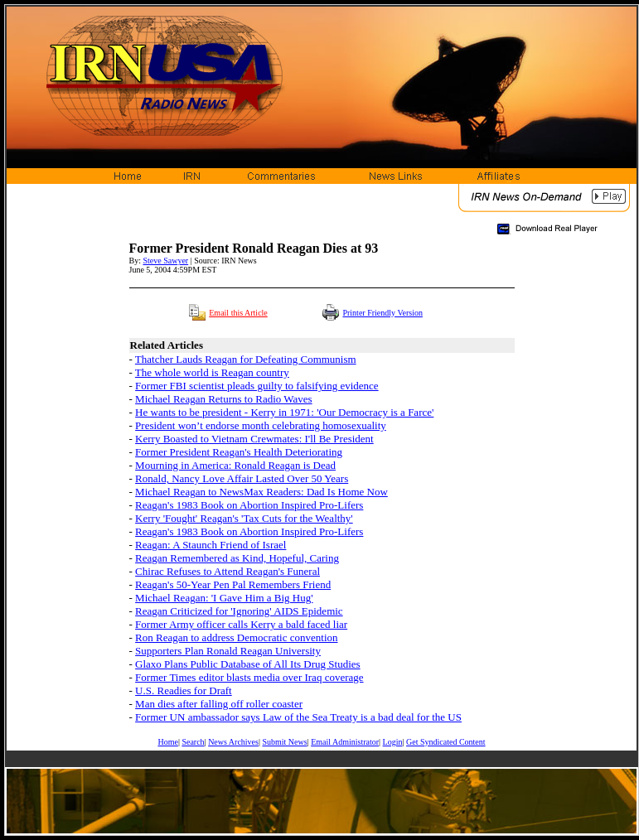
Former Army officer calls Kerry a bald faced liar (241, 624)
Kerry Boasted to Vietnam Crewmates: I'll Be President (254, 439)
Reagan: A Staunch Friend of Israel (211, 545)
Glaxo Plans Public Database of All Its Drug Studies (248, 664)
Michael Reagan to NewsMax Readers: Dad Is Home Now (261, 492)
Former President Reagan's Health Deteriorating (239, 452)
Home (167, 742)
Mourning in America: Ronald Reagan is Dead (235, 465)
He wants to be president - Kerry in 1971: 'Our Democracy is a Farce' (284, 412)
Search (193, 742)
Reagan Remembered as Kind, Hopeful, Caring (237, 558)
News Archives (233, 742)
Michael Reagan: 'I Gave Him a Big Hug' (224, 598)
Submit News (284, 742)
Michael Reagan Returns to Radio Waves (224, 399)
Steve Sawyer (165, 261)
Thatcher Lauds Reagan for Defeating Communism (246, 359)
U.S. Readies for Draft (184, 690)
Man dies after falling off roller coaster (219, 704)
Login (393, 742)
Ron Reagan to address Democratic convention (236, 637)
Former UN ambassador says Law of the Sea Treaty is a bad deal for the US (298, 717)
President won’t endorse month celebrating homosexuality (261, 425)
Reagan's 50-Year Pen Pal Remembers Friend (233, 584)
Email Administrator (345, 742)
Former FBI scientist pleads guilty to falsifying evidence (257, 386)
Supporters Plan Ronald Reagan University (228, 651)
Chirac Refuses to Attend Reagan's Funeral (228, 571)
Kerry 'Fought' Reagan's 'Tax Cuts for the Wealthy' (244, 518)
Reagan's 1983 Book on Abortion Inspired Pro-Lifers (249, 505)
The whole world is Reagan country (212, 372)
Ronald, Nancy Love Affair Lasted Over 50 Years (242, 478)
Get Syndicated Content (446, 742)
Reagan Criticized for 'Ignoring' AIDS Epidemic (239, 611)
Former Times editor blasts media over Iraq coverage (249, 677)
